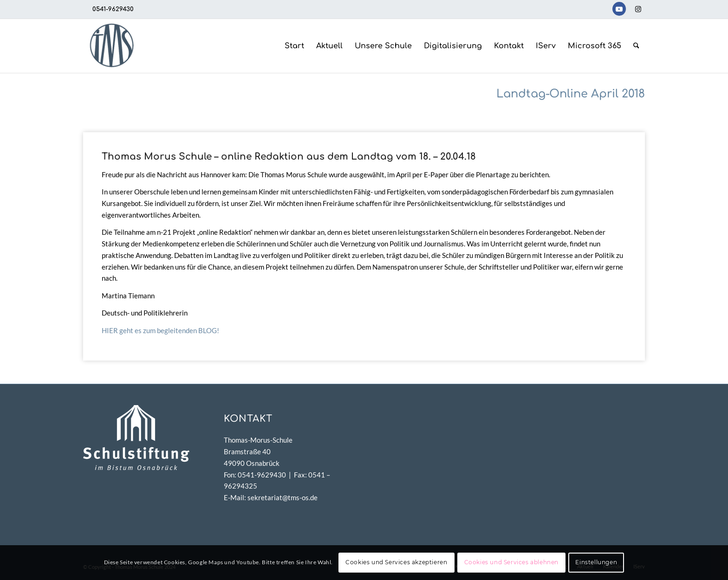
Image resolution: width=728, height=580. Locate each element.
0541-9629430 (113, 9)
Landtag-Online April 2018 (571, 94)
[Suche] (636, 46)
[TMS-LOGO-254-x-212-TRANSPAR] (112, 46)
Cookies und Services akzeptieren (396, 562)
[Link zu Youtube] (619, 9)
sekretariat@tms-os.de (283, 497)
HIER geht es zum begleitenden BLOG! (160, 330)
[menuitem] (294, 46)
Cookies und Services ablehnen (511, 562)
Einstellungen (596, 562)
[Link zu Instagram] (638, 9)
